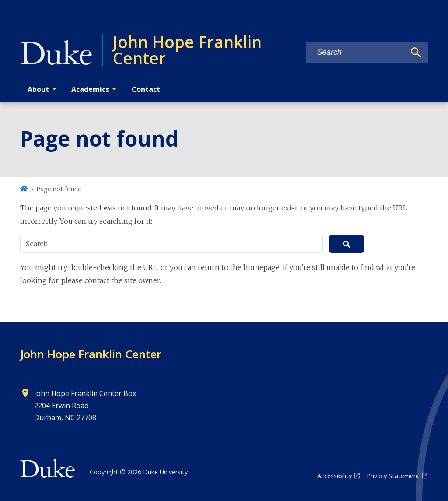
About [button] (38, 89)
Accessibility (334, 476)
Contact (146, 89)
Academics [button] (90, 89)
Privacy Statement (393, 476)
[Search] (416, 53)
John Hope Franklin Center (91, 354)
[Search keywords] (356, 52)
